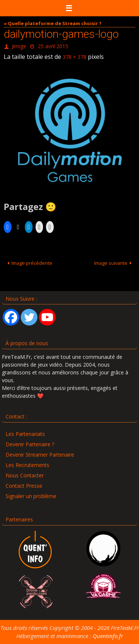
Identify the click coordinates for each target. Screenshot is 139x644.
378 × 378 (75, 57)
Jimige (19, 46)
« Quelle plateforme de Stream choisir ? (53, 23)
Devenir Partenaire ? (30, 444)
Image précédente (29, 263)
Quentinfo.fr (108, 636)
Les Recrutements (27, 465)
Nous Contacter (25, 475)
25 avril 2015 (53, 46)
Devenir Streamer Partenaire (40, 455)
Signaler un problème (31, 496)
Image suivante (114, 263)
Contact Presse (24, 486)
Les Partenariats (25, 434)
